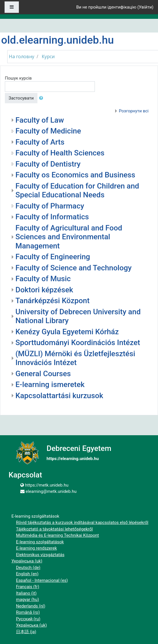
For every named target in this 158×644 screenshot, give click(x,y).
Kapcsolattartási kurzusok (59, 396)
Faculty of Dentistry (48, 164)
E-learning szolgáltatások (40, 542)
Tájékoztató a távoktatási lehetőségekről (54, 529)
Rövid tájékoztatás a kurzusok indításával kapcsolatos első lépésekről (82, 523)
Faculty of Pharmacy (50, 206)
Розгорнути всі (134, 111)
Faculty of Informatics (52, 217)
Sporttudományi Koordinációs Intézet (78, 343)
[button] (42, 98)
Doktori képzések (44, 290)
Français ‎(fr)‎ (28, 587)
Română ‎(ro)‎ (28, 612)
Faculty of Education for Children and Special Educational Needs (77, 191)
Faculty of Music (43, 279)
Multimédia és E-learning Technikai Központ (57, 535)
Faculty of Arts (40, 142)
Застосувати (21, 98)
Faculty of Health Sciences (60, 153)
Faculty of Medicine (48, 131)
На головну (22, 56)
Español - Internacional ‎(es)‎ (42, 580)
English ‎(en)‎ (27, 574)
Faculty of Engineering (53, 257)
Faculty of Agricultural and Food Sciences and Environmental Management (69, 237)
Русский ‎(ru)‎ (28, 619)
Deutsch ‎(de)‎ (28, 568)
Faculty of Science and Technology (74, 268)
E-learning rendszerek (36, 548)
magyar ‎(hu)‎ (28, 600)
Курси (48, 56)
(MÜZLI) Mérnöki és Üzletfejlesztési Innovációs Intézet (75, 358)
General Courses (43, 374)
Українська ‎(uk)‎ (27, 561)
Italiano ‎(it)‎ (26, 593)
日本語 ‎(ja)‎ (26, 632)
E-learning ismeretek (50, 384)
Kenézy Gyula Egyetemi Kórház (67, 332)
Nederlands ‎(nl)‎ (31, 606)
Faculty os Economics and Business (75, 175)
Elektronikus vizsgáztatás (40, 555)
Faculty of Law (40, 120)
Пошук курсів (18, 78)
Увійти (145, 7)
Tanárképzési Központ (52, 301)
